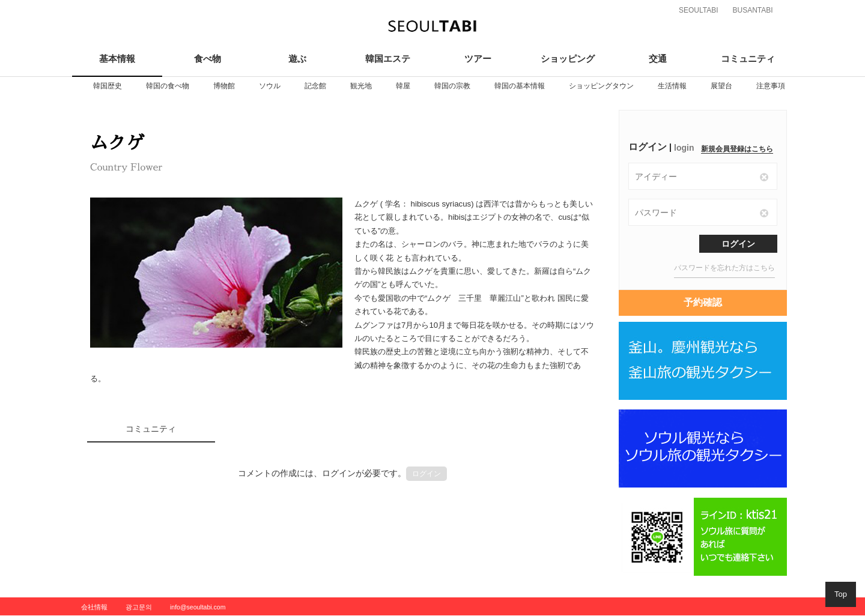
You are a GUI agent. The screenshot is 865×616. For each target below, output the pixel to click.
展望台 (721, 86)
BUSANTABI (752, 10)
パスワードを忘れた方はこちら (724, 268)
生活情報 (672, 86)
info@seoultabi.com (198, 607)
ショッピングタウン (601, 86)
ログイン (426, 474)
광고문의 (139, 607)
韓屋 (403, 86)
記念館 (315, 86)
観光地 (361, 86)
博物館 (224, 86)
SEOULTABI (699, 10)
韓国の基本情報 (520, 86)
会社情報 (94, 607)
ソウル (270, 86)
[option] (108, 86)
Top (841, 594)
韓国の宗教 (452, 86)
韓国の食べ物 (168, 86)
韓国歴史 (108, 86)
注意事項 (771, 86)
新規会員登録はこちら (737, 149)
